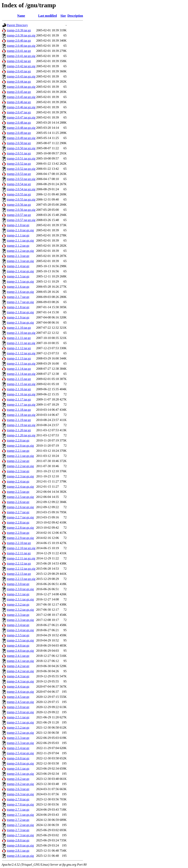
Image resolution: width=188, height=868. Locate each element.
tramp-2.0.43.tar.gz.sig (21, 76)
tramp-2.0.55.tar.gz (19, 194)
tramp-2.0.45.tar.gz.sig (21, 97)
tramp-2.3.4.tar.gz (18, 625)
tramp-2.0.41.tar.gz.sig (21, 56)
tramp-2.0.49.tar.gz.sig (21, 138)
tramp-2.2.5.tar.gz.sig (20, 497)
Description (75, 16)
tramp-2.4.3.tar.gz (18, 676)
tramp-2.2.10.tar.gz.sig (21, 548)
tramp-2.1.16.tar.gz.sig (21, 394)
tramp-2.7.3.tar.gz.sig (20, 835)
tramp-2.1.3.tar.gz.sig (20, 261)
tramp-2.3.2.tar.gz (18, 604)
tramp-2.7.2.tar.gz (18, 820)
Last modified (48, 16)
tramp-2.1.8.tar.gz (18, 307)
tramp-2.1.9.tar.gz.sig (20, 322)
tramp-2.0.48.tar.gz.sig (21, 128)
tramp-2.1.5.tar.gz (18, 276)
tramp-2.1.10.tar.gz (19, 328)
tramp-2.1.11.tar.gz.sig (21, 343)
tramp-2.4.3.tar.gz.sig (20, 681)
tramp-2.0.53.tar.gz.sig (21, 179)
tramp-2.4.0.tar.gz (18, 645)
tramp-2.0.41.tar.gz (19, 51)
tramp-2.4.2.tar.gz (18, 666)
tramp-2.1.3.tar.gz (18, 256)
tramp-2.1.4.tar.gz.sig (20, 271)
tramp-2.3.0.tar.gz (18, 584)
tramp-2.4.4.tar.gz (18, 686)
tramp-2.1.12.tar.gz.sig (21, 353)
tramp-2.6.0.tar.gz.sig (20, 763)
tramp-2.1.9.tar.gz (18, 317)
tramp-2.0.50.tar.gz (19, 143)
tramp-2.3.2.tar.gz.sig (20, 610)
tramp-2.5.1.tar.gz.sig (20, 722)
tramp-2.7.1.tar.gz (18, 810)
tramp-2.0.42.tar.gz (19, 61)
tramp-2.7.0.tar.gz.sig (20, 804)
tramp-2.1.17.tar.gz (19, 399)
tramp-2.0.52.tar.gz (19, 164)
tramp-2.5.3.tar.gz (18, 738)
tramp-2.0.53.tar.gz (19, 174)
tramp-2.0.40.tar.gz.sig (21, 46)
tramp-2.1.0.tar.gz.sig (20, 230)
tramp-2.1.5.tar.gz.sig (20, 281)
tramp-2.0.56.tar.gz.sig (21, 210)
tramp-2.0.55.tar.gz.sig (21, 199)
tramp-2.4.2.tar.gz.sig (20, 671)
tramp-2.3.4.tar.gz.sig (20, 630)
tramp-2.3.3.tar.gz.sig (20, 620)
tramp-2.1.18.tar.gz (19, 410)
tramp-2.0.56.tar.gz (19, 205)
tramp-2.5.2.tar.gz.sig (20, 733)
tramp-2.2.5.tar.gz (18, 492)
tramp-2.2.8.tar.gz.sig (20, 528)
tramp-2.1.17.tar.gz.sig (21, 405)
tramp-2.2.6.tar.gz (18, 502)
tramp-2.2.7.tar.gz (18, 512)
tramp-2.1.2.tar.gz (18, 246)
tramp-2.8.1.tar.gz (18, 851)
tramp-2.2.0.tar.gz (18, 440)
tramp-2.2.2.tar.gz (18, 461)
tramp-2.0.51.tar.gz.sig (21, 158)
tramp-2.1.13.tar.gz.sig (21, 364)
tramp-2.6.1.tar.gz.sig (20, 774)
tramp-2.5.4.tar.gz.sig (20, 753)
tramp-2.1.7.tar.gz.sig (20, 302)
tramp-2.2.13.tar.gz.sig (21, 579)
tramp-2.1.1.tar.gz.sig (20, 240)
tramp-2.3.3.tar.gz (18, 615)
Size (63, 16)
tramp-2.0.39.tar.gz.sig (21, 35)
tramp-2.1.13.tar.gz (19, 358)
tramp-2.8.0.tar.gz (18, 840)
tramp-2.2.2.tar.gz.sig (20, 466)
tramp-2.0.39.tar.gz (19, 30)
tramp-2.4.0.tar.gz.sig (20, 651)
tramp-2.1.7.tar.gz (18, 297)
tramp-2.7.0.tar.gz (18, 799)
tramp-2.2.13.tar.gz (19, 574)
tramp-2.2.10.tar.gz (19, 543)
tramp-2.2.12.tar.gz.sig (21, 569)
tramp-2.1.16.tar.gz (19, 389)
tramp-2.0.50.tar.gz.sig (21, 148)
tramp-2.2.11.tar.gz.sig (21, 558)
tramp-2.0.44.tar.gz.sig (21, 87)
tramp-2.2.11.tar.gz (19, 553)
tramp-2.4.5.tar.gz (18, 697)
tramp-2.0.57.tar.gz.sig (21, 220)
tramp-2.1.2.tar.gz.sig (20, 251)
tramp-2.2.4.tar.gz (18, 481)
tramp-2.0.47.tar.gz (19, 112)
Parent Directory (17, 25)
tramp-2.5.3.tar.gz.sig (20, 743)
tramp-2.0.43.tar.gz (19, 71)
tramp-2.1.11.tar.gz (19, 338)
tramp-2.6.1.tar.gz (18, 769)
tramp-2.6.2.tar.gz (18, 779)
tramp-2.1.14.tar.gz (19, 369)
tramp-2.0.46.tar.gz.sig (21, 107)
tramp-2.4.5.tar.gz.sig (20, 702)
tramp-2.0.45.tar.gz (19, 92)
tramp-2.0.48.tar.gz (19, 123)
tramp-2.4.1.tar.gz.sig (20, 661)
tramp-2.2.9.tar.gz (18, 533)
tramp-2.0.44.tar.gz (19, 82)
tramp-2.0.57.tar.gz (19, 215)
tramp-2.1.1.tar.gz (18, 235)
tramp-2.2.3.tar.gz (18, 471)
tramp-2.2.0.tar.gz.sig (20, 446)
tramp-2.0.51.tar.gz (19, 153)
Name (21, 16)
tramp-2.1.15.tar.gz (19, 379)
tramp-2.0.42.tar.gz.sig (21, 66)
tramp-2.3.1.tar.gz (18, 594)
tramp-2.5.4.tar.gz (18, 748)
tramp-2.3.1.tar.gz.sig (20, 599)
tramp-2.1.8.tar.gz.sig (20, 312)
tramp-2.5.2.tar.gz (18, 728)
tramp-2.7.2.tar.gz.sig (20, 825)
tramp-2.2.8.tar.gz (18, 522)
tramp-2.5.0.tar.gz (18, 707)
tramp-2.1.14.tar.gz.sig (21, 374)
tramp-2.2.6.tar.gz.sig (20, 507)
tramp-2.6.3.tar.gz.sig (20, 794)
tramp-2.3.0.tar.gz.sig (20, 589)
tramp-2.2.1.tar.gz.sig (20, 456)
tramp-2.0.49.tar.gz (19, 133)
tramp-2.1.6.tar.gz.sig (20, 292)
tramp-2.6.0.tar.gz (18, 758)
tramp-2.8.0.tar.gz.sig (20, 845)
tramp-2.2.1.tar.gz (18, 451)
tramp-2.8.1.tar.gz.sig (20, 856)
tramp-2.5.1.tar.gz (18, 717)
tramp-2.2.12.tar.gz (19, 563)
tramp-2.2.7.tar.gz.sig (20, 517)
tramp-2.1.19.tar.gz (19, 420)
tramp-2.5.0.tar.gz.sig (20, 712)
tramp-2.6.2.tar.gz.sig (20, 784)
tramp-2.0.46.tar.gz (19, 102)
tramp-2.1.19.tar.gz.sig (21, 425)
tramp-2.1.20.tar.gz (19, 430)
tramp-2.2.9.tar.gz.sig (20, 538)
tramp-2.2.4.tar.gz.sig (20, 487)
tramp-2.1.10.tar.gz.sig (21, 333)
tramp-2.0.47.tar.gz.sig (21, 117)
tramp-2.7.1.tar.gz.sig (20, 815)
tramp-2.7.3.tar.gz (18, 830)
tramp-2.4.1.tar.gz (18, 656)
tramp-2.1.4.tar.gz (18, 266)
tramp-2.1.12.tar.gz (19, 348)
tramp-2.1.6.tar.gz (18, 287)
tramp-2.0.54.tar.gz (19, 184)
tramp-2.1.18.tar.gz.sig (21, 415)
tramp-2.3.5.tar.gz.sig (20, 640)
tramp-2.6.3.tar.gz (18, 789)
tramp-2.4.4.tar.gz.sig (20, 692)
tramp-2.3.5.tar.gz (18, 635)
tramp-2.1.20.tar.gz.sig (21, 435)
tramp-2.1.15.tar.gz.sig (21, 384)
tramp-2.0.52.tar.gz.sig (21, 169)
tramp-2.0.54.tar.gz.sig (21, 189)
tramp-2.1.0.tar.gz (18, 225)
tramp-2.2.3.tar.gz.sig (20, 476)
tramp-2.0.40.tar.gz (19, 41)
